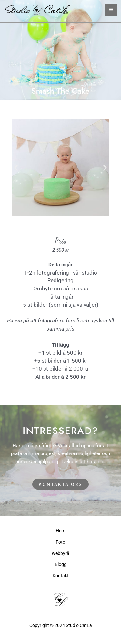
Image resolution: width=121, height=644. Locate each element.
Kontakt (61, 576)
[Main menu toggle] (111, 10)
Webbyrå (60, 553)
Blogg (61, 564)
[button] (16, 167)
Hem (60, 531)
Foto (60, 542)
